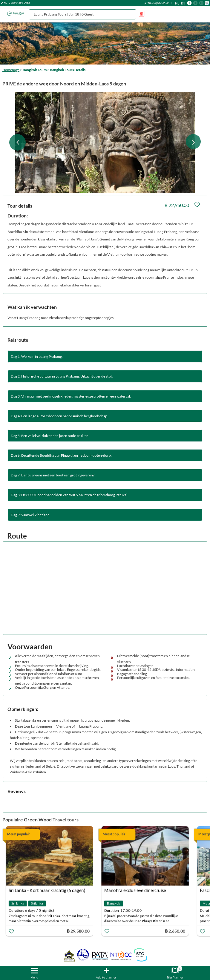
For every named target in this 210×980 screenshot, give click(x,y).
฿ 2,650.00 (175, 931)
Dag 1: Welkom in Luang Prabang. (37, 356)
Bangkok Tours (35, 70)
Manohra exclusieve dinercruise (135, 890)
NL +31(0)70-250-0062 (17, 3)
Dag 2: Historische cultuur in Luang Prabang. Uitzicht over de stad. (62, 376)
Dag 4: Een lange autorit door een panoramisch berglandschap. (59, 416)
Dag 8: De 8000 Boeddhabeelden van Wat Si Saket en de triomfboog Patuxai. (69, 495)
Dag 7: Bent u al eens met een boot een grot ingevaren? (53, 475)
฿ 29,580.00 (78, 931)
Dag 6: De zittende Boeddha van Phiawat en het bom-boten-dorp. (61, 455)
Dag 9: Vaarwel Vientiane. (30, 515)
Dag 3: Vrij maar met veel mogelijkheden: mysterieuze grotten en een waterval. (71, 396)
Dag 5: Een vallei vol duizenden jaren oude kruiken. (50, 436)
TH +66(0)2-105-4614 (160, 3)
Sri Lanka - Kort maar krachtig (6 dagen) (47, 890)
